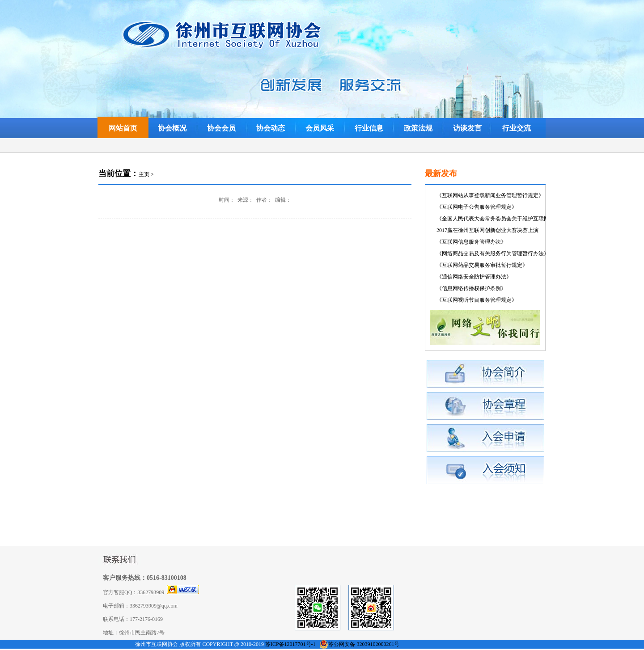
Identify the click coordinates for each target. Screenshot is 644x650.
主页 (144, 174)
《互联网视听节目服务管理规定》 (477, 300)
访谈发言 (467, 128)
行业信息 (369, 128)
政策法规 (418, 128)
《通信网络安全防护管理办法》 (474, 277)
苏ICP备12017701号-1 (290, 644)
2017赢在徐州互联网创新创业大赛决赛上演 (487, 230)
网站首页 (123, 128)
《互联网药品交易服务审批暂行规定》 (482, 265)
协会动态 (271, 128)
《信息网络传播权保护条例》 (471, 288)
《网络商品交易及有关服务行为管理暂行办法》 (493, 253)
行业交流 (517, 128)
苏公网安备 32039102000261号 (364, 644)
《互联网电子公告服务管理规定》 (477, 207)
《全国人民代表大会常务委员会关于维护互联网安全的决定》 (509, 219)
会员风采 (320, 128)
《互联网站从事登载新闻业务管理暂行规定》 (490, 195)
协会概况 (172, 128)
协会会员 (221, 128)
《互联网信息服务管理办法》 (471, 242)
